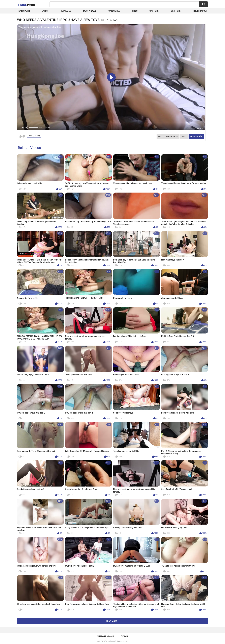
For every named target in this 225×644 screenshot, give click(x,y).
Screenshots (172, 136)
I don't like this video (24, 136)
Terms (125, 636)
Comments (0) (196, 136)
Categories (114, 11)
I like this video (20, 136)
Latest (45, 11)
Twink (26, 4)
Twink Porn (24, 11)
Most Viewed (90, 11)
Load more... (113, 621)
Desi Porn (176, 11)
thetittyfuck (200, 11)
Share (184, 136)
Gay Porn (154, 11)
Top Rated (66, 11)
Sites (135, 11)
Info (160, 136)
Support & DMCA (106, 636)
